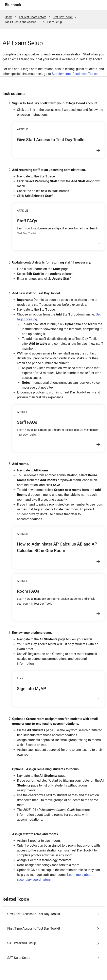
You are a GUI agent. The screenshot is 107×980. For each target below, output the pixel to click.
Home (9, 17)
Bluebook (13, 5)
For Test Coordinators (33, 17)
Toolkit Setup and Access (20, 22)
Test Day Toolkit (63, 17)
